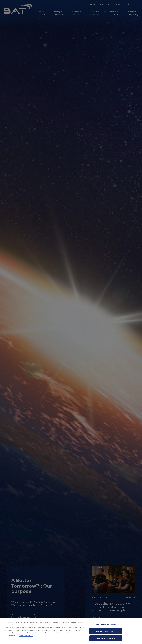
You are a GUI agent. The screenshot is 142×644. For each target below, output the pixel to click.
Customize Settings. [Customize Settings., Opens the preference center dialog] (106, 624)
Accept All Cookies (106, 638)
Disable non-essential (106, 631)
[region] (71, 631)
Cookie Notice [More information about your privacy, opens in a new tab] (26, 636)
